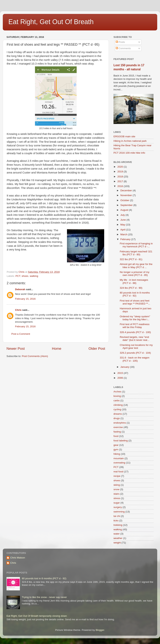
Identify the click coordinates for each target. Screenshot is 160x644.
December (127, 190)
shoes (25, 276)
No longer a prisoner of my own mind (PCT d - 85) (135, 274)
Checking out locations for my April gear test (136, 346)
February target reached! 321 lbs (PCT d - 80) (136, 253)
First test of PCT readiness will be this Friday (135, 326)
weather (118, 538)
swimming (119, 512)
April (123, 230)
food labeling (121, 441)
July (123, 215)
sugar (117, 503)
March (124, 234)
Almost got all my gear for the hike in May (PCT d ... (136, 266)
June (123, 220)
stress (117, 498)
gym (116, 449)
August (125, 210)
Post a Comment (21, 334)
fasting (117, 432)
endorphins (120, 423)
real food (118, 472)
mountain (119, 458)
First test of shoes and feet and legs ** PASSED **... (135, 302)
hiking (117, 454)
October (125, 200)
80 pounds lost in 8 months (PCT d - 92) (135, 294)
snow (116, 489)
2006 (121, 378)
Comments (123, 48)
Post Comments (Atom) (35, 356)
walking (34, 276)
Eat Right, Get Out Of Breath (51, 22)
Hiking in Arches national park (130, 141)
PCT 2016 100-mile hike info (129, 153)
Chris (18, 310)
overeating (119, 463)
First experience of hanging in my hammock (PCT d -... (136, 245)
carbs (117, 400)
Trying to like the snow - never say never (44, 597)
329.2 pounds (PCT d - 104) (135, 353)
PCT (18, 276)
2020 (121, 167)
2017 (121, 181)
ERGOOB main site (124, 136)
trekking (118, 525)
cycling (117, 409)
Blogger (100, 630)
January (125, 367)
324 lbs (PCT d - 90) (131, 288)
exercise (118, 427)
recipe (117, 476)
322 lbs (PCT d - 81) (131, 259)
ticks (116, 521)
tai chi (117, 516)
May (123, 225)
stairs (116, 494)
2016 (121, 186)
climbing (118, 405)
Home (57, 349)
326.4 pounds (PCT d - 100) (135, 332)
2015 (121, 373)
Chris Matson (18, 558)
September (127, 205)
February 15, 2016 (25, 299)
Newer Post (16, 349)
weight (117, 543)
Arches (117, 392)
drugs (117, 418)
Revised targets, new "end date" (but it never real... (135, 339)
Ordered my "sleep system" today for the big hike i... (135, 318)
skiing (117, 485)
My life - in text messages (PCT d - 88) (134, 281)
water (117, 534)
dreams (118, 414)
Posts (120, 42)
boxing (117, 396)
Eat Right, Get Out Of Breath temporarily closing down (37, 616)
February (126, 239)
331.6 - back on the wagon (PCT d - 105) (135, 359)
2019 (121, 172)
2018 (121, 177)
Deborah (20, 289)
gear (116, 445)
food (116, 436)
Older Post (97, 349)
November (127, 195)
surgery (118, 507)
